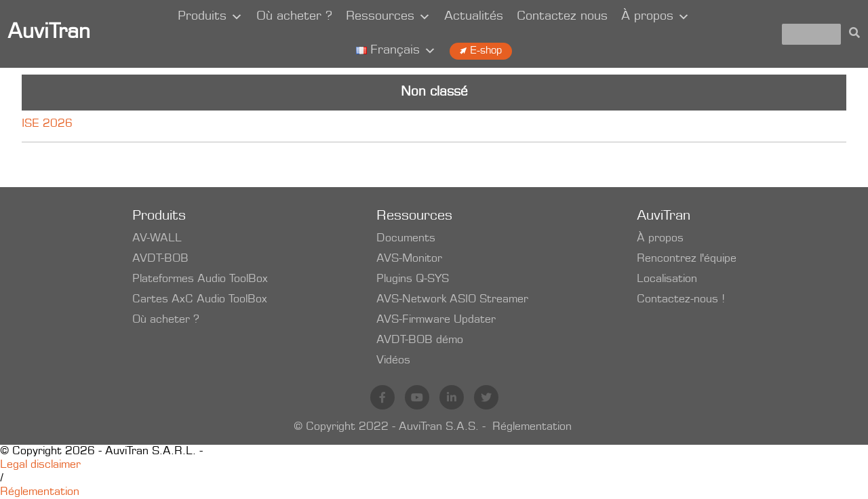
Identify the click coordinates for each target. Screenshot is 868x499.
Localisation (667, 279)
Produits (210, 17)
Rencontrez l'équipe (687, 259)
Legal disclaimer (40, 465)
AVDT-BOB (160, 259)
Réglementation (532, 427)
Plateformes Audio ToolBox (200, 279)
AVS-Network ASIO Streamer (452, 300)
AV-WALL (157, 239)
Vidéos (393, 361)
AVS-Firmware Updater (436, 320)
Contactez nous (562, 17)
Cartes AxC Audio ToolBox (200, 300)
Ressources (388, 17)
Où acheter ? (294, 17)
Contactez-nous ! (681, 300)
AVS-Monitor (409, 259)
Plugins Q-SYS (413, 279)
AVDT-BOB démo (420, 340)
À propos (655, 17)
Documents (406, 239)
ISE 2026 (47, 124)
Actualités (474, 17)
